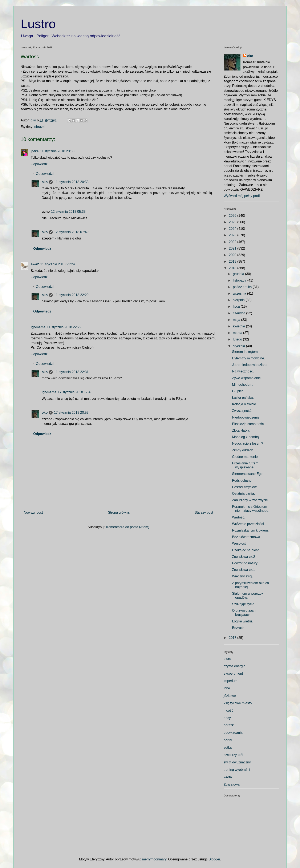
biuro (227, 659)
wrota (228, 777)
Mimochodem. (243, 385)
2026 (233, 216)
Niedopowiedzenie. (246, 417)
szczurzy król (233, 755)
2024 (233, 229)
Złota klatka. (241, 430)
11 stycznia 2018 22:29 (71, 295)
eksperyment (233, 673)
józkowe (230, 696)
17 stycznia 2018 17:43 (75, 392)
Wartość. (239, 517)
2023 (233, 235)
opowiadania (233, 733)
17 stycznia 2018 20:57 (71, 413)
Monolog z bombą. (246, 437)
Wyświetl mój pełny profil (242, 196)
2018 (233, 268)
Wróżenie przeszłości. (248, 524)
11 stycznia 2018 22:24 (58, 264)
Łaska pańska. (243, 398)
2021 (233, 248)
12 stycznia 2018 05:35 (68, 212)
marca (238, 333)
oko (45, 182)
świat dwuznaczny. (238, 762)
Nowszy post (33, 512)
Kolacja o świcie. (244, 404)
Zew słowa (232, 785)
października (243, 287)
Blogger (214, 859)
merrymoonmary (154, 859)
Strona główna (119, 512)
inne (227, 688)
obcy (227, 718)
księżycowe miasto (238, 703)
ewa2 (35, 264)
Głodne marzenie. (245, 457)
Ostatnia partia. (244, 494)
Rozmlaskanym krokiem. (250, 530)
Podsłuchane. (242, 481)
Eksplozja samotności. (249, 424)
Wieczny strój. (243, 576)
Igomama (38, 327)
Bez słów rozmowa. (247, 537)
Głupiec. (238, 391)
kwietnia (239, 326)
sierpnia (239, 300)
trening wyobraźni (237, 770)
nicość (228, 710)
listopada (240, 280)
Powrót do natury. (245, 563)
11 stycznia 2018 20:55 (71, 182)
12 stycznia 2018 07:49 (71, 232)
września (240, 293)
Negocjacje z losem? (248, 443)
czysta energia (234, 666)
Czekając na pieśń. (246, 550)
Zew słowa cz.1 (244, 570)
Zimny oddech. (243, 450)
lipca (237, 306)
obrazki (40, 127)
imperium (231, 681)
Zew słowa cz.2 (244, 557)
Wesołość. (240, 543)
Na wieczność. (243, 371)
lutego (238, 339)
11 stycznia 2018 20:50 (57, 151)
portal (228, 740)
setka (228, 748)
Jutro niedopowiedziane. (250, 365)
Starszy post (204, 512)
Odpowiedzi (45, 174)
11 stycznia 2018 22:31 (71, 372)
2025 (233, 222)
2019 (233, 261)
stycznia (239, 346)
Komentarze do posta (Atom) (128, 527)
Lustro (38, 24)
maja (237, 320)
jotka (35, 151)
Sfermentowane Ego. (248, 474)
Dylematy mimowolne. (248, 358)
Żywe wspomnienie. (247, 378)
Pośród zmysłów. (245, 487)
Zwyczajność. (242, 411)
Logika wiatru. (242, 621)
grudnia (239, 274)
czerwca (240, 313)
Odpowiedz (39, 164)
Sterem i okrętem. (245, 352)
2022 (233, 242)
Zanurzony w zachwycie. (250, 500)
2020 (233, 255)
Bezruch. (239, 628)
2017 (233, 638)
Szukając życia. (244, 604)
